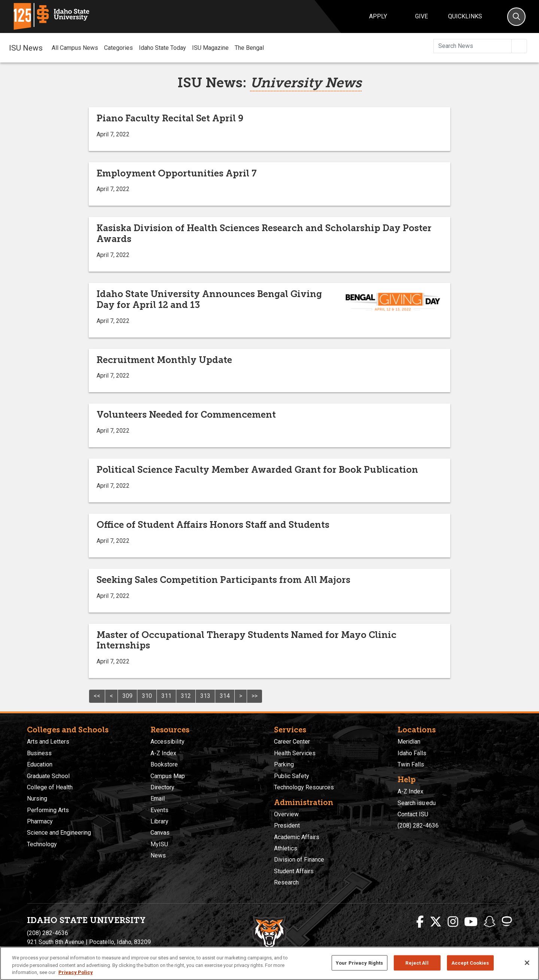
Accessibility (168, 742)
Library (159, 821)
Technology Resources (304, 787)
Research (286, 882)
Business (39, 753)
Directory (162, 787)
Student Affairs (294, 871)
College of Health (50, 787)
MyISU (159, 844)
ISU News (26, 48)
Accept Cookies (470, 963)
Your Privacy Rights (359, 963)
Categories (118, 48)
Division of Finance (299, 860)
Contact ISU (413, 814)
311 (166, 696)
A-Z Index (163, 753)
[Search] (516, 17)
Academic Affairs (297, 837)
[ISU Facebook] (420, 922)
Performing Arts (48, 810)
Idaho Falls (412, 753)
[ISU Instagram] (453, 922)
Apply (378, 16)
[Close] (527, 963)
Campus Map (168, 776)
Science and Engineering (59, 833)
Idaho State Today (162, 48)
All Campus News (75, 48)
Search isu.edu (417, 803)
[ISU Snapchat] (490, 922)
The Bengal (249, 48)
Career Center (292, 742)
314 (225, 696)
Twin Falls (411, 764)
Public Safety (292, 776)
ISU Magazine (210, 48)
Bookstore (164, 764)
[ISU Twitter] (436, 922)
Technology (42, 844)
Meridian (409, 742)
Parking (284, 764)
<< (97, 696)
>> (255, 696)
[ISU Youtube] (471, 922)
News (158, 855)
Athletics (286, 848)
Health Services (295, 753)
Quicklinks (465, 16)
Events (159, 810)
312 (186, 696)
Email (158, 798)
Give (421, 16)
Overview (286, 814)
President (287, 825)
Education (40, 764)
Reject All (417, 963)
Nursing (37, 798)
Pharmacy (40, 821)
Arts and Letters (48, 742)
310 (147, 696)
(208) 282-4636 (418, 825)
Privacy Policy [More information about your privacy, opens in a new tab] (76, 972)
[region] (269, 963)
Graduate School (48, 776)
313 (205, 696)
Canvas (160, 833)
